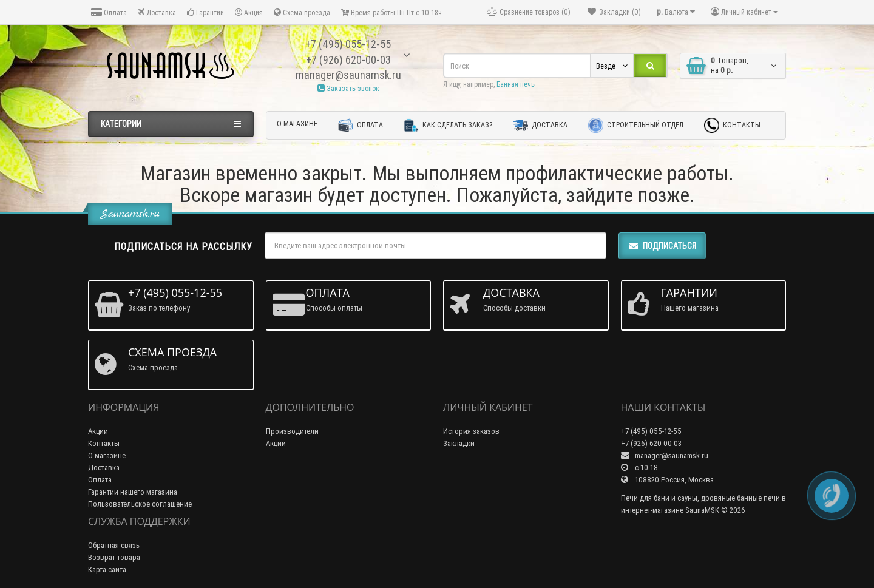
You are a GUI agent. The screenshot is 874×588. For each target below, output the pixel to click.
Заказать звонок (348, 88)
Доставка (157, 12)
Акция (249, 12)
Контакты (732, 125)
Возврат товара (114, 557)
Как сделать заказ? (448, 125)
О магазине (297, 123)
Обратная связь (114, 545)
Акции (98, 431)
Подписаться (662, 246)
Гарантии (205, 12)
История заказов (471, 431)
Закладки (459, 443)
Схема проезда (302, 12)
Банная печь (516, 84)
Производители (292, 431)
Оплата (109, 12)
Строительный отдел (636, 125)
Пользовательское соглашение (140, 504)
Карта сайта (107, 569)
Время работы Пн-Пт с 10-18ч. (392, 12)
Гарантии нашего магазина (133, 492)
